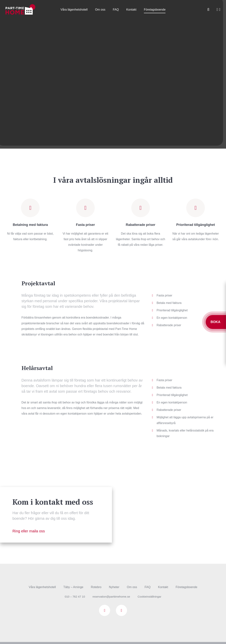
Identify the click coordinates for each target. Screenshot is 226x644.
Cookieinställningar (151, 597)
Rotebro (96, 587)
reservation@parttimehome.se (111, 597)
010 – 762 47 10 (73, 597)
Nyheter (114, 587)
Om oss (100, 10)
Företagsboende (155, 10)
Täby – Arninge (73, 587)
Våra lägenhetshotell (74, 10)
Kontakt (131, 10)
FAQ (116, 10)
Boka (216, 322)
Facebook (105, 611)
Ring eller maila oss (29, 531)
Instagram (121, 611)
